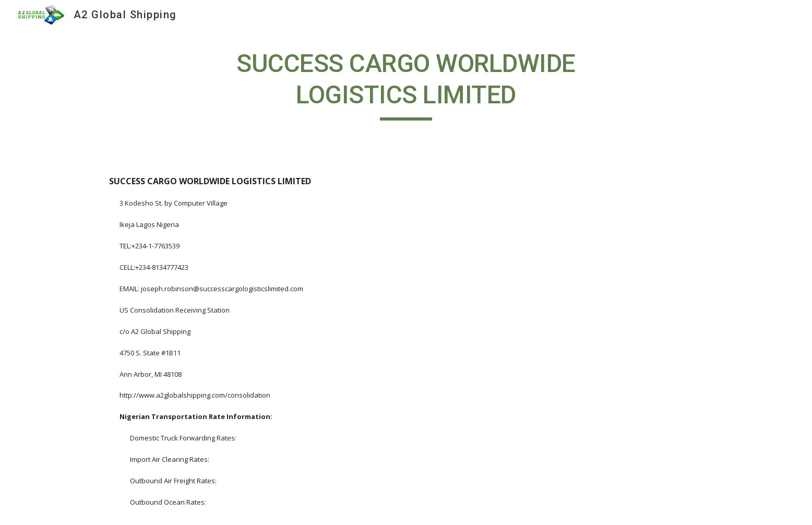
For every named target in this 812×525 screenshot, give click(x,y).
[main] (406, 84)
